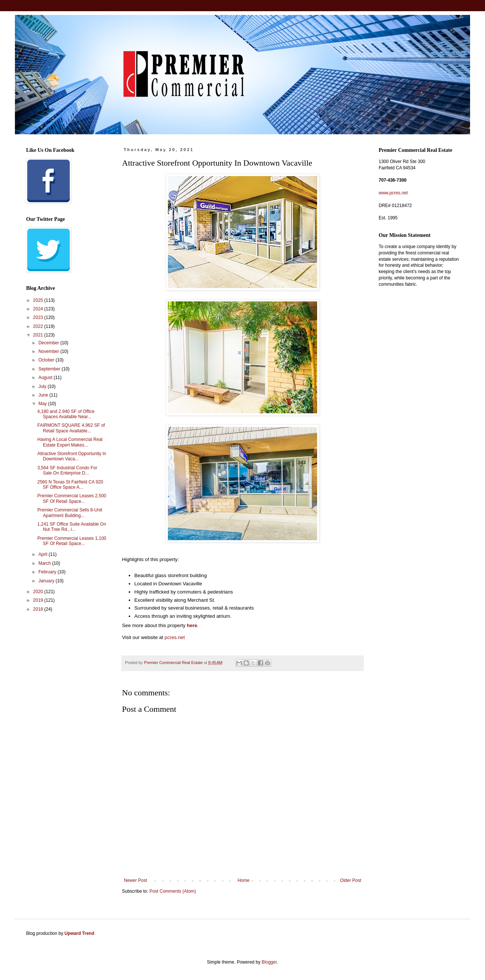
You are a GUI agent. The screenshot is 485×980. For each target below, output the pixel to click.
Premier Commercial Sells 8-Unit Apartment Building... (70, 513)
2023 (39, 317)
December (49, 343)
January (47, 581)
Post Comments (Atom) (173, 891)
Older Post (351, 880)
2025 (39, 300)
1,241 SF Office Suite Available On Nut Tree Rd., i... (72, 527)
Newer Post (135, 880)
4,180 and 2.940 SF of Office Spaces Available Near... (66, 414)
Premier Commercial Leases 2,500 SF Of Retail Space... (72, 498)
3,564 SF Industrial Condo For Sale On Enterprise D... (67, 470)
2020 (39, 592)
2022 (39, 326)
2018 (39, 609)
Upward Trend (79, 933)
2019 (39, 600)
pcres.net (175, 637)
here (192, 625)
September (50, 369)
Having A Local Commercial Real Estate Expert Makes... (70, 442)
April (43, 554)
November (49, 351)
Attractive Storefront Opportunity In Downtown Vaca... (72, 456)
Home (244, 880)
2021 (39, 335)
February (48, 572)
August (46, 378)
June (44, 395)
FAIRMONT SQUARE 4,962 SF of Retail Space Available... (71, 428)
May (43, 404)
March (45, 563)
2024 (39, 309)
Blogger (269, 962)
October (47, 360)
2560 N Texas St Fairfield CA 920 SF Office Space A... (70, 485)
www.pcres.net (393, 193)
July (43, 386)
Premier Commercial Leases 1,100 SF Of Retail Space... (72, 541)
